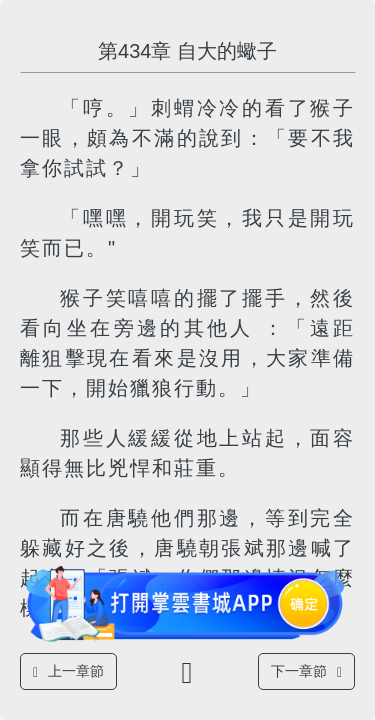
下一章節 (306, 671)
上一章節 (68, 671)
